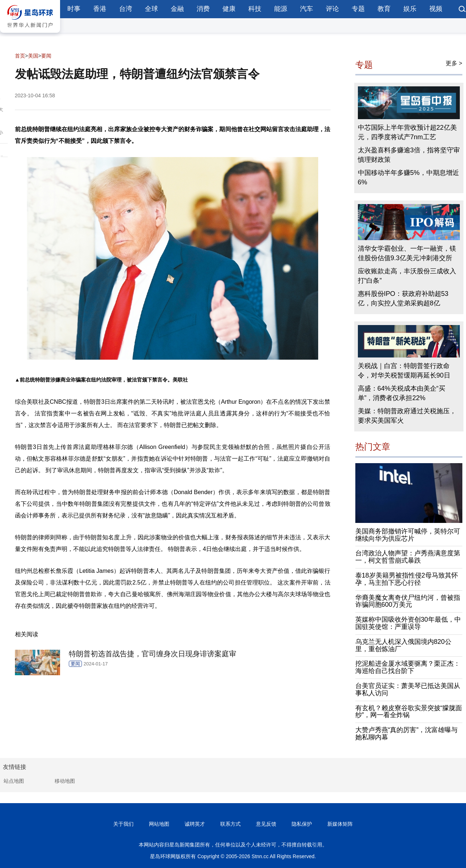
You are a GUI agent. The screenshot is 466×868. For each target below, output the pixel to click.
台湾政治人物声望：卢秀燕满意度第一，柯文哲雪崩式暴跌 (408, 557)
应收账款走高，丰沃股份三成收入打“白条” (407, 276)
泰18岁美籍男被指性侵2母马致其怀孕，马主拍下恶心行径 (407, 579)
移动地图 (65, 781)
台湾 (126, 9)
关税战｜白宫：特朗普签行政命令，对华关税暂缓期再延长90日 (404, 371)
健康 (229, 9)
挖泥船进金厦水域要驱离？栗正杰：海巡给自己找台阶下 (408, 667)
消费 (203, 9)
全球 (151, 9)
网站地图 (159, 824)
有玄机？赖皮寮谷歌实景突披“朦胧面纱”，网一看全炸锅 (409, 712)
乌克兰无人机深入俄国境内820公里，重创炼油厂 (403, 645)
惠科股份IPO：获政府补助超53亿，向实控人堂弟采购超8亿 (403, 298)
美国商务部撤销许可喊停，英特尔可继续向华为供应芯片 (408, 535)
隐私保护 (302, 824)
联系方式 (230, 824)
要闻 (46, 56)
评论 (332, 9)
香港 (100, 9)
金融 (177, 9)
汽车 (307, 9)
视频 (436, 9)
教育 (384, 9)
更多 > (454, 63)
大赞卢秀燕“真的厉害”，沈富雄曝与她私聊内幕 (407, 734)
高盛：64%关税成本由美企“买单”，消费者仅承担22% (402, 393)
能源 (281, 9)
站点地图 (14, 781)
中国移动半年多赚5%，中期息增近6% (408, 177)
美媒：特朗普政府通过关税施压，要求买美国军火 (407, 416)
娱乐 (410, 9)
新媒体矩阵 (340, 824)
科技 (255, 9)
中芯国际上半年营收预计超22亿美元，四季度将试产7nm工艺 (407, 132)
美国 (33, 56)
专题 (358, 9)
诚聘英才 (195, 824)
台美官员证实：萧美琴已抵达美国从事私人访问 (408, 689)
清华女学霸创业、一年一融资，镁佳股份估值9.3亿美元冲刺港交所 (407, 253)
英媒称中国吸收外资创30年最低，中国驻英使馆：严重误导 (408, 623)
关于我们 (123, 824)
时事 (74, 9)
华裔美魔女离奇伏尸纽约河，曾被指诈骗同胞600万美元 (408, 601)
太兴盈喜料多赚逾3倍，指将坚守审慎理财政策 (409, 155)
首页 (20, 56)
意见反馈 (266, 824)
